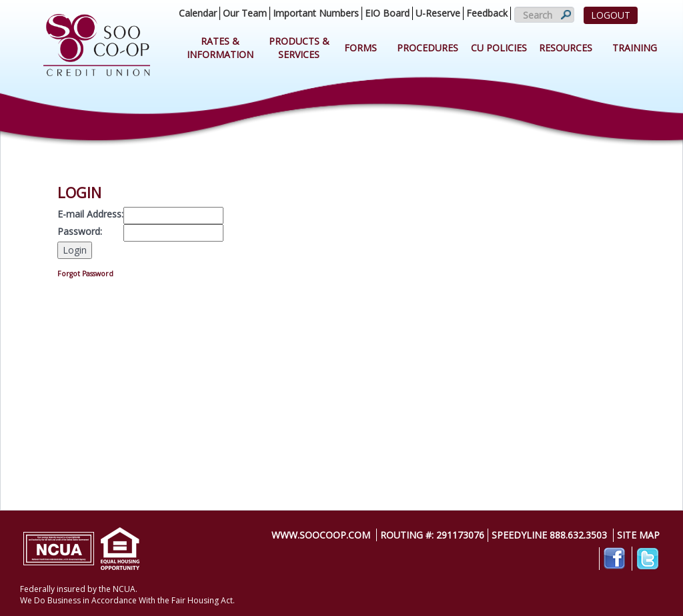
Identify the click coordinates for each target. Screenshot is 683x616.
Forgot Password (85, 274)
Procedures (428, 48)
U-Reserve (438, 13)
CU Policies (499, 48)
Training (635, 48)
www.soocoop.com (321, 535)
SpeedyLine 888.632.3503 (549, 535)
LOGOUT (611, 15)
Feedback (487, 13)
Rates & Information (220, 48)
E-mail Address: (90, 214)
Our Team (245, 13)
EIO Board (387, 13)
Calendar (198, 13)
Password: (80, 231)
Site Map (638, 535)
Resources (566, 48)
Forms (361, 48)
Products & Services (299, 48)
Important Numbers (316, 13)
